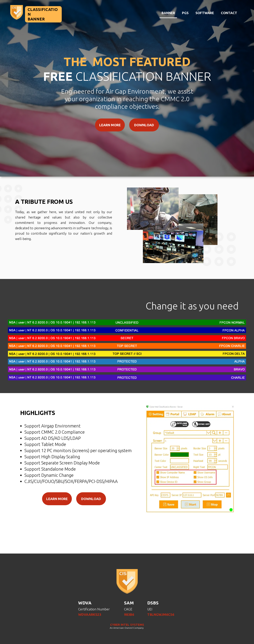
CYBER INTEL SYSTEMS (127, 625)
